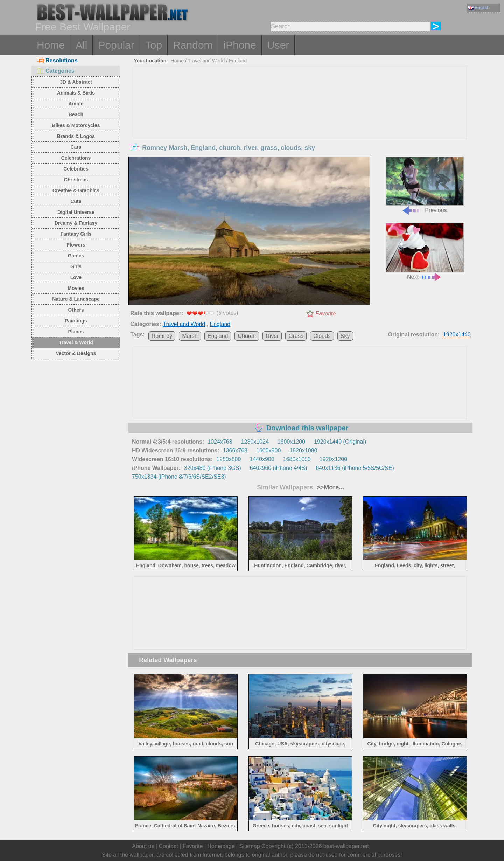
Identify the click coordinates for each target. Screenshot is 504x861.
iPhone (240, 45)
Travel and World (206, 61)
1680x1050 (297, 459)
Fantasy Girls (76, 234)
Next (425, 251)
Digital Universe (76, 212)
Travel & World (76, 342)
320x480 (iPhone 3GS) (213, 468)
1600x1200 (291, 442)
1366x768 (235, 450)
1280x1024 (255, 442)
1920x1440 (457, 335)
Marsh (190, 336)
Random (193, 45)
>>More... (329, 487)
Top (154, 45)
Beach (76, 114)
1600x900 (268, 450)
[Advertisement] (301, 119)
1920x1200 (333, 459)
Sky (345, 336)
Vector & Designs (76, 353)
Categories (56, 71)
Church (247, 336)
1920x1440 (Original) (340, 442)
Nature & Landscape (76, 299)
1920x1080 (303, 450)
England (238, 61)
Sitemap (250, 846)
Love (76, 277)
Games (76, 256)
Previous (425, 185)
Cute (76, 201)
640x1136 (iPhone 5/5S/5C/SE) (355, 468)
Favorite (326, 314)
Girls (76, 266)
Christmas (76, 180)
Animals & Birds (76, 93)
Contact (168, 846)
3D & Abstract (76, 82)
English (479, 8)
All (81, 45)
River (272, 336)
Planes (76, 332)
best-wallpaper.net (346, 846)
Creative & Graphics (76, 190)
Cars (76, 147)
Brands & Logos (76, 136)
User (278, 45)
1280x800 (229, 459)
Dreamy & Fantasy (76, 223)
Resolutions (57, 60)
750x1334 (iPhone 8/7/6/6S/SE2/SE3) (179, 477)
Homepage (221, 846)
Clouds (322, 336)
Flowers (76, 245)
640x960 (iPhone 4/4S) (279, 468)
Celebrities (76, 169)
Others (76, 310)
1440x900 (262, 459)
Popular (116, 45)
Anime (76, 104)
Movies (76, 288)
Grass (296, 336)
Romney (162, 336)
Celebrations (76, 158)
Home (51, 45)
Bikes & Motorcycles (76, 125)
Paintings (76, 321)
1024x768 (220, 442)
